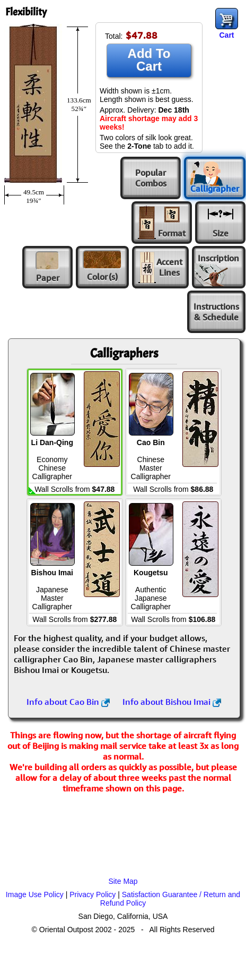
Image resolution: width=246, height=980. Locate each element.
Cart (226, 35)
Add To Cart (149, 60)
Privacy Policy (93, 894)
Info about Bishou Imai (172, 702)
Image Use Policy (35, 894)
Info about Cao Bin (68, 702)
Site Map (123, 881)
